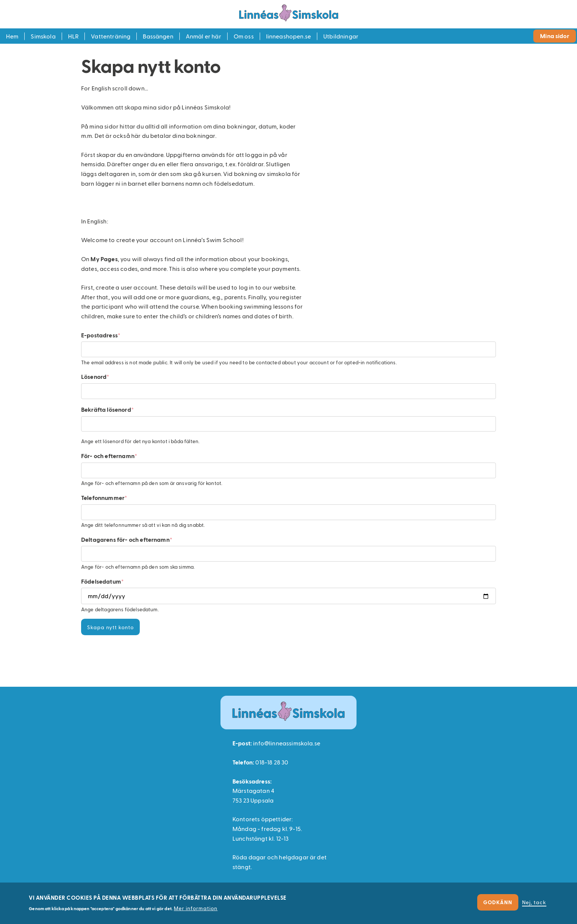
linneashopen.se (288, 36)
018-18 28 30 (272, 762)
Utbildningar (341, 36)
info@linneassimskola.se (287, 743)
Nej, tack (534, 902)
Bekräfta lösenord (106, 409)
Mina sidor (555, 36)
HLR (73, 36)
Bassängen (158, 36)
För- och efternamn (108, 456)
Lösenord (94, 376)
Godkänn (498, 902)
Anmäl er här (203, 36)
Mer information (196, 908)
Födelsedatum (101, 581)
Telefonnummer (103, 497)
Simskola (43, 36)
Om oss (244, 36)
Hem (12, 36)
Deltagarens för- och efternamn (125, 539)
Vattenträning (111, 36)
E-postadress (99, 335)
